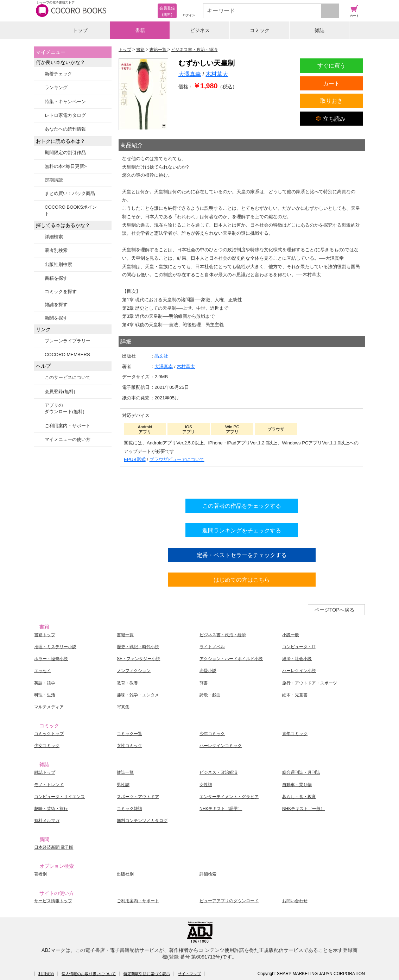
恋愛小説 (208, 671)
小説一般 (291, 635)
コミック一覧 (129, 734)
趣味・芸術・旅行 (51, 809)
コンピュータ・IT (299, 647)
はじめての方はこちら (242, 580)
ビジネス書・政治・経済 (223, 635)
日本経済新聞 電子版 (54, 847)
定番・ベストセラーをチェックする (242, 555)
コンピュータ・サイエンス (59, 797)
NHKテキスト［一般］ (303, 809)
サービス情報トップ (53, 901)
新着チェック (58, 74)
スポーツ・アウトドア (138, 797)
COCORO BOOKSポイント (71, 210)
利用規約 (46, 974)
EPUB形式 (135, 459)
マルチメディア (49, 707)
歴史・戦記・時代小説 (138, 647)
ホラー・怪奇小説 (51, 659)
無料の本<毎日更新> (66, 166)
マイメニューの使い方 (68, 439)
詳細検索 (54, 237)
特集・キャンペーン (65, 102)
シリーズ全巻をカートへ (242, 481)
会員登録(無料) (60, 391)
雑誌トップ (45, 772)
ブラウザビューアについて (177, 459)
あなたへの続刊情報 (65, 129)
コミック (260, 30)
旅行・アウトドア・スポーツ (310, 683)
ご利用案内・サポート (68, 426)
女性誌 (206, 785)
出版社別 (125, 874)
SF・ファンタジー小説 (138, 659)
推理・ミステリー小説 (55, 647)
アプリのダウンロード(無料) (65, 408)
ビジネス (200, 30)
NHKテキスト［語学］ (221, 809)
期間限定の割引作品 (65, 153)
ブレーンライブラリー (68, 341)
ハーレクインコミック (221, 746)
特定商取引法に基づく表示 (147, 974)
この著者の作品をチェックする (242, 506)
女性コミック (129, 746)
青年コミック (295, 734)
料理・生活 (45, 695)
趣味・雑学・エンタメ (138, 695)
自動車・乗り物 (297, 785)
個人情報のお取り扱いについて (89, 974)
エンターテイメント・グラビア (229, 797)
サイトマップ (189, 974)
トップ (80, 30)
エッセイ (43, 671)
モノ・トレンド (49, 785)
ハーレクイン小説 (299, 671)
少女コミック (47, 746)
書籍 (140, 30)
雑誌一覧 (125, 772)
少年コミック (212, 734)
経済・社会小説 (297, 659)
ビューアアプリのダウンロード (229, 901)
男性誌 (123, 785)
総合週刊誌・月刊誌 (301, 772)
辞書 (204, 683)
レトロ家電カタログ (65, 115)
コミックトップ (49, 734)
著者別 (40, 874)
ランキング (56, 87)
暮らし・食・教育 (299, 797)
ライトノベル (212, 647)
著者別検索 (56, 250)
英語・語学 (45, 683)
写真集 (123, 707)
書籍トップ (45, 635)
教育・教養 (127, 683)
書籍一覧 (125, 635)
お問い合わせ (295, 901)
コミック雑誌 (129, 809)
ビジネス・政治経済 (218, 772)
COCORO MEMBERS (67, 355)
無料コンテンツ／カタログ (142, 821)
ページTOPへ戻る (334, 610)
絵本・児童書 (295, 695)
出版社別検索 (58, 264)
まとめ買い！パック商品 (70, 193)
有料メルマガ (47, 821)
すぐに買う (331, 65)
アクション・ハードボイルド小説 (231, 659)
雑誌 (319, 30)
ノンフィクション (134, 671)
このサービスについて (68, 377)
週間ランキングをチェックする (242, 530)
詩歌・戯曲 (210, 695)
